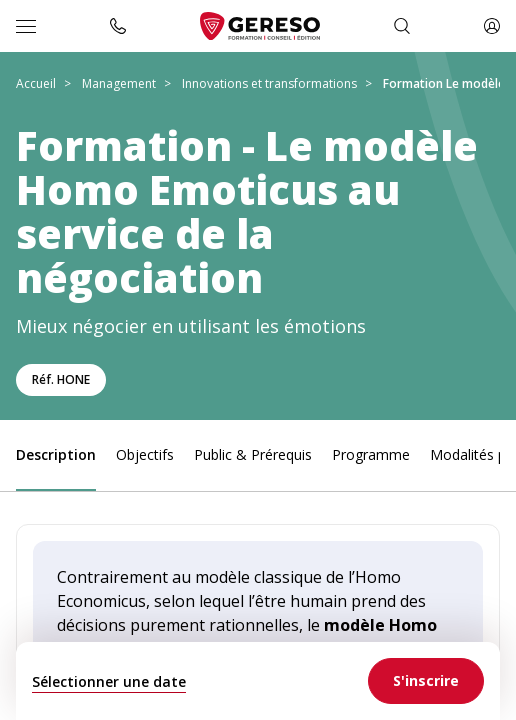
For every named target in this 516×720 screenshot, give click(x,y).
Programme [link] (371, 454)
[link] (426, 681)
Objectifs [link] (145, 454)
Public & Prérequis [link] (253, 454)
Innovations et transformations (269, 83)
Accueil (36, 83)
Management (119, 83)
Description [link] (56, 454)
